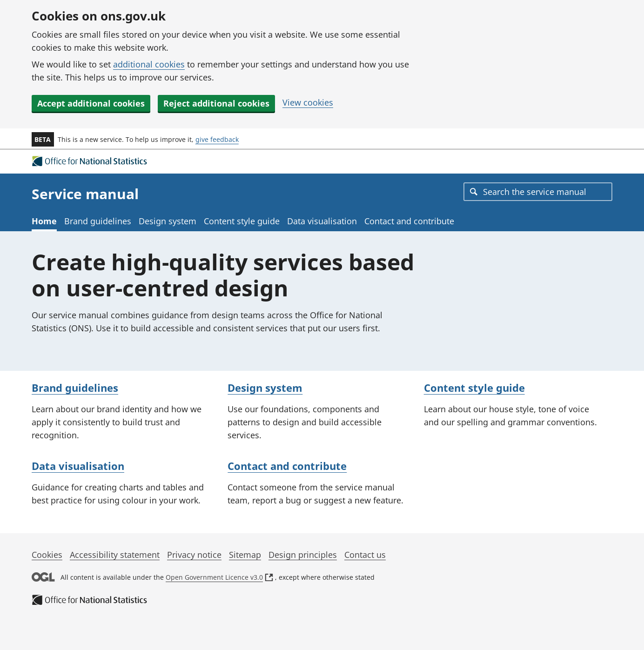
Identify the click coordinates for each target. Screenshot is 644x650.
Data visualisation (322, 221)
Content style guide (242, 221)
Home (44, 221)
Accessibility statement (115, 555)
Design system (168, 221)
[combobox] (538, 192)
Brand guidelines (98, 221)
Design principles (303, 555)
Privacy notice (194, 555)
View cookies (308, 102)
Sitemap (245, 555)
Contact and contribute (409, 221)
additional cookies (149, 64)
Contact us (365, 555)
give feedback (217, 139)
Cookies (47, 555)
